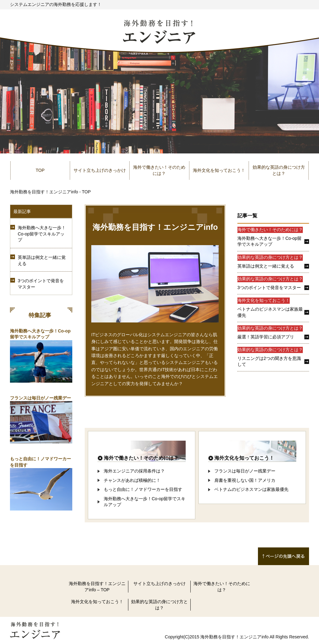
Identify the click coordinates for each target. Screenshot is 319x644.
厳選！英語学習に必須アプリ (266, 337)
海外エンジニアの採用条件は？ (134, 471)
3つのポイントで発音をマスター (41, 284)
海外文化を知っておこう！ (219, 170)
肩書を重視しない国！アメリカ (245, 480)
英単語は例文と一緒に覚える (42, 260)
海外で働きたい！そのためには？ (159, 170)
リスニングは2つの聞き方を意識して (269, 361)
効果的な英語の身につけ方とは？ (279, 170)
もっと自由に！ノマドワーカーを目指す (143, 489)
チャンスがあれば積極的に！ (132, 480)
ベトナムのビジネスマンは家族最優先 (270, 312)
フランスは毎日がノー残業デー (40, 398)
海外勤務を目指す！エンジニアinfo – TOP (97, 587)
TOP (40, 170)
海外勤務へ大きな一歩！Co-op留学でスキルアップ (42, 234)
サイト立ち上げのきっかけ (100, 170)
